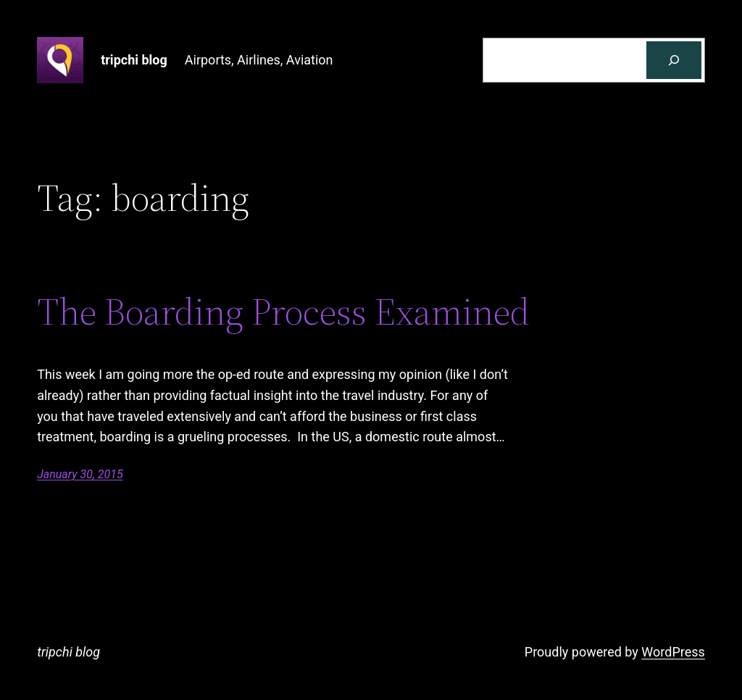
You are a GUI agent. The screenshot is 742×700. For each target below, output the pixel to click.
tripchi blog (134, 60)
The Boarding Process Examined (283, 312)
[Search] (674, 60)
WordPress (673, 652)
